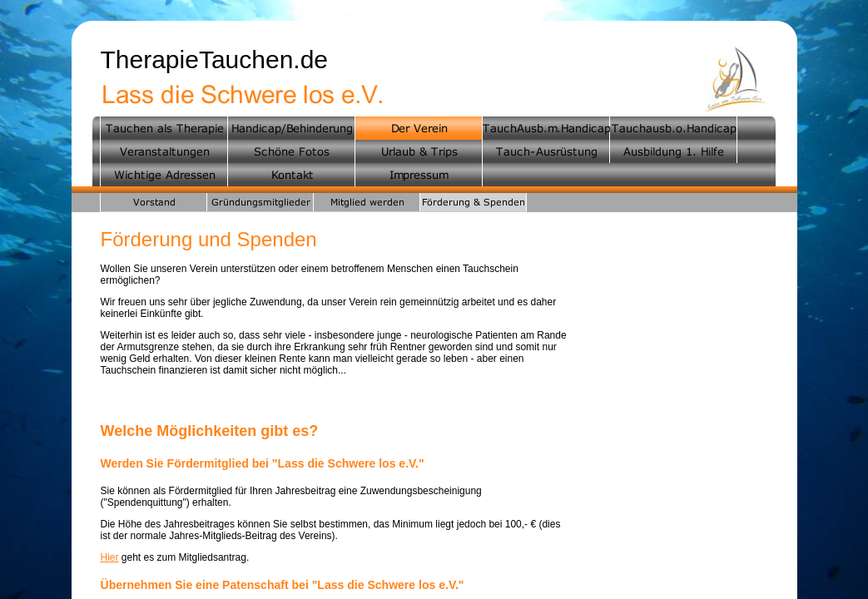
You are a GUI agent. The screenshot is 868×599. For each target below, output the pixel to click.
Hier (110, 557)
